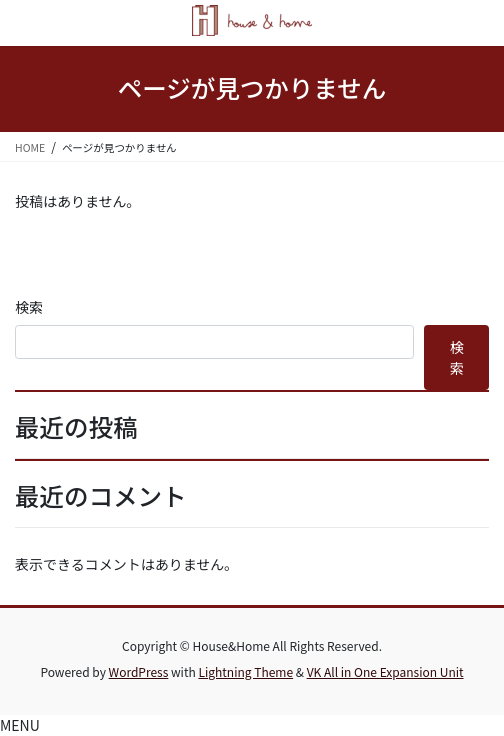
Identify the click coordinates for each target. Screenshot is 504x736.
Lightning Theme (245, 671)
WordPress (139, 671)
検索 (29, 307)
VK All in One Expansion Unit (385, 671)
